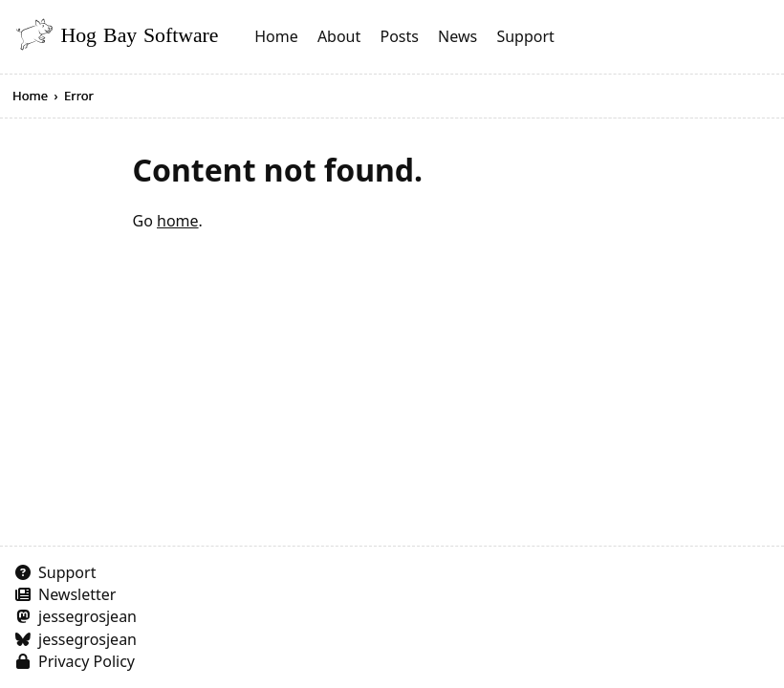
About (339, 36)
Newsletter (77, 594)
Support (525, 36)
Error (79, 96)
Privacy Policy (87, 661)
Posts (399, 36)
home (178, 221)
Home (276, 36)
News (457, 36)
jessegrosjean (87, 616)
